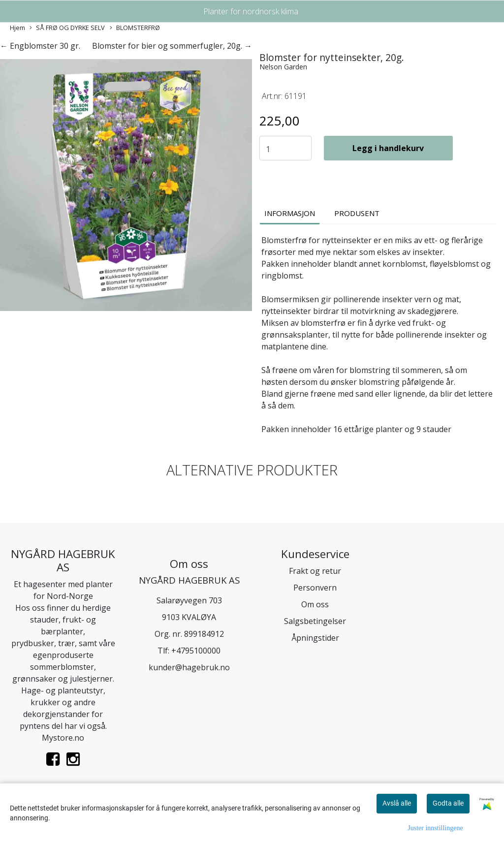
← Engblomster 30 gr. (40, 46)
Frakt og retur (315, 571)
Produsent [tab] (357, 213)
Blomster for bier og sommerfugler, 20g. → (172, 46)
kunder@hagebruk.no (189, 667)
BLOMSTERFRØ (135, 28)
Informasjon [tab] (290, 213)
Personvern (315, 588)
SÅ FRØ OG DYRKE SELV (67, 28)
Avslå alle (397, 803)
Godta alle (448, 803)
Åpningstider (315, 638)
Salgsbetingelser (315, 621)
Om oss (315, 604)
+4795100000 (196, 651)
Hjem (17, 28)
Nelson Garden (283, 67)
